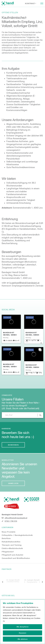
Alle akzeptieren (22, 627)
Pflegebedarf (8, 552)
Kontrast (30, 3)
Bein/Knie (6, 538)
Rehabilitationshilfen (11, 542)
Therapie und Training (12, 545)
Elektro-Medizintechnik (12, 548)
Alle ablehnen (23, 639)
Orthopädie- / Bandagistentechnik (17, 535)
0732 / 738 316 (11, 521)
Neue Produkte (9, 532)
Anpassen (22, 633)
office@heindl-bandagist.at (16, 518)
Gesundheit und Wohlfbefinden (16, 558)
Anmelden (13, 483)
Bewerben (13, 445)
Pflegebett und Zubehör (13, 555)
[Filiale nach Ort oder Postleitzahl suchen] (22, 415)
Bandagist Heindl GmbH (10, 334)
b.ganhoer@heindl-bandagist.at (25, 283)
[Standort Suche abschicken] (40, 415)
